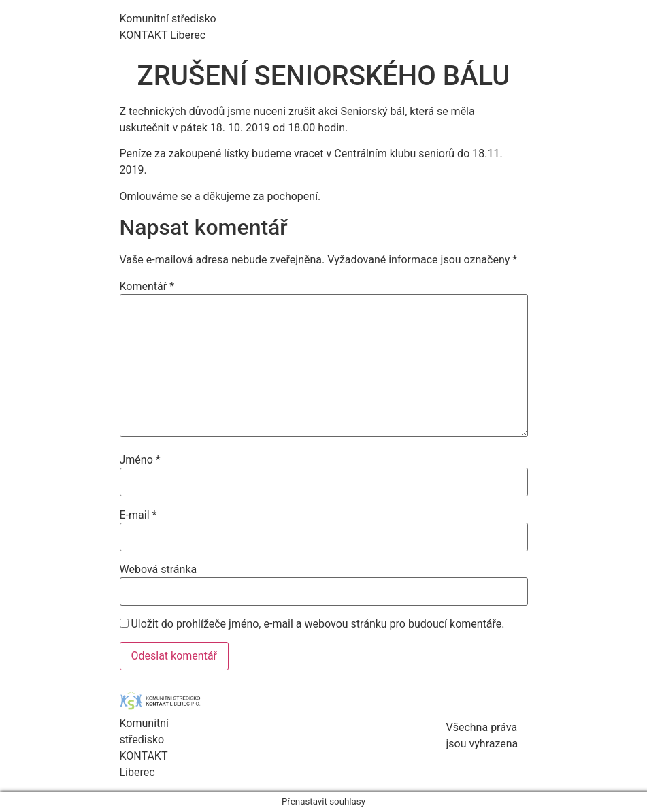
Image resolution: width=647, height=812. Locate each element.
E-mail (138, 515)
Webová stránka (159, 570)
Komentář (147, 287)
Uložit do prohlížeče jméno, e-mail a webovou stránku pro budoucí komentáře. (317, 624)
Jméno (140, 460)
